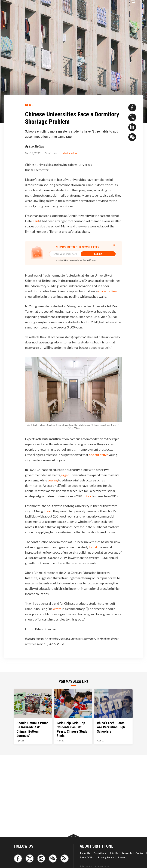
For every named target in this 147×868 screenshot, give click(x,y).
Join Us (114, 853)
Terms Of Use (87, 857)
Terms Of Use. (89, 260)
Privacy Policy (106, 857)
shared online (107, 291)
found (93, 547)
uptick (87, 496)
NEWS (29, 105)
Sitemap (122, 857)
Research (127, 853)
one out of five (98, 455)
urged (65, 475)
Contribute (100, 853)
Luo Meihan (36, 146)
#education (70, 153)
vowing (53, 480)
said (36, 221)
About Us (85, 853)
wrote (57, 609)
